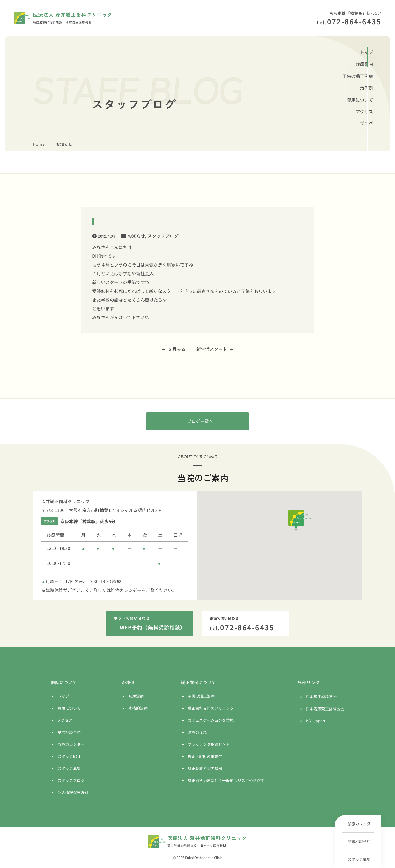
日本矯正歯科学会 (321, 697)
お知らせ (136, 236)
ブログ (366, 123)
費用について (360, 100)
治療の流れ (197, 733)
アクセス (364, 111)
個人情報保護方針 (73, 793)
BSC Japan (315, 721)
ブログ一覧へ (200, 422)
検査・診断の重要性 (205, 757)
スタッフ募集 (359, 859)
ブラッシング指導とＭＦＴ (211, 745)
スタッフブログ (163, 236)
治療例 (366, 88)
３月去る (174, 349)
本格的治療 (138, 709)
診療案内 (364, 64)
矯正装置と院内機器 (205, 769)
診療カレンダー (361, 824)
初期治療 (136, 697)
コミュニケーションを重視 (211, 721)
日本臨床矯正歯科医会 (325, 709)
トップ (366, 52)
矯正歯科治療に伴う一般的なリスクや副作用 (226, 781)
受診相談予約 (359, 841)
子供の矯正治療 (358, 76)
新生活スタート (215, 349)
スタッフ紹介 (69, 757)
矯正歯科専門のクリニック (211, 709)
